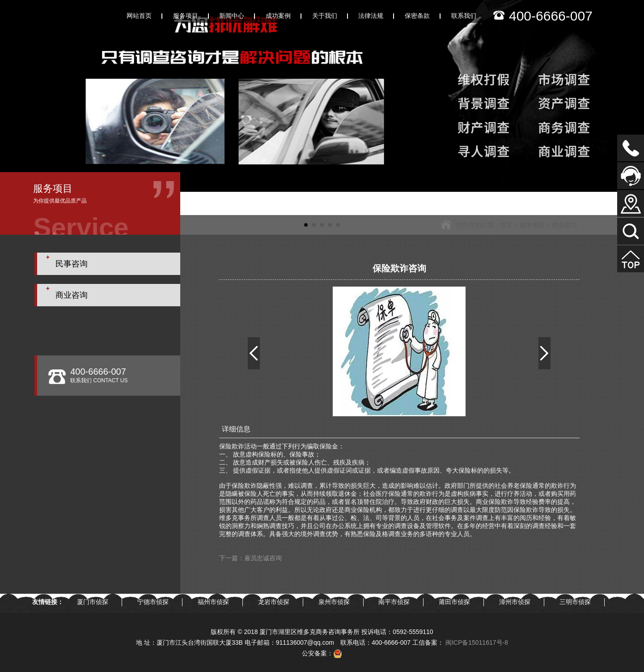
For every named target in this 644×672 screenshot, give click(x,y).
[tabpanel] (322, 96)
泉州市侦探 (334, 602)
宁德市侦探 (153, 602)
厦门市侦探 (93, 602)
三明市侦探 (575, 602)
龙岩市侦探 (274, 602)
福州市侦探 (213, 602)
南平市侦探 (394, 602)
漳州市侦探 (515, 602)
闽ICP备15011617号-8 (477, 642)
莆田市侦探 (454, 602)
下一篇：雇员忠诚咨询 (250, 558)
